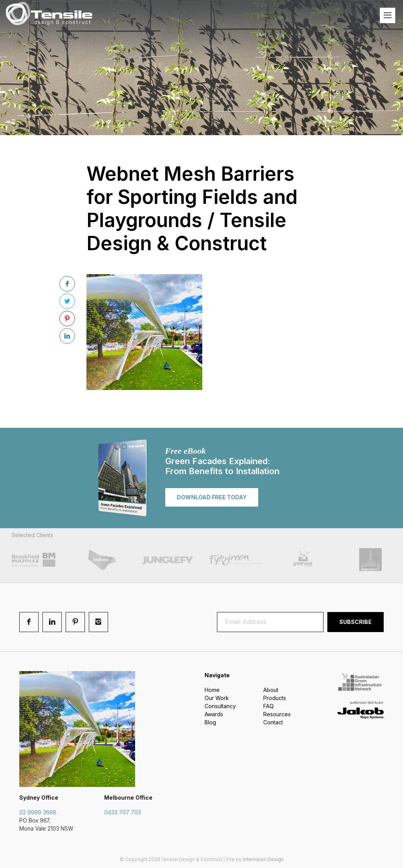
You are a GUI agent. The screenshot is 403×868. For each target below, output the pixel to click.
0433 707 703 (123, 812)
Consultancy (220, 706)
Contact (273, 722)
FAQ (268, 706)
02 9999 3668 (38, 812)
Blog (210, 722)
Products (275, 698)
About (271, 690)
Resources (277, 714)
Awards (214, 714)
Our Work (217, 698)
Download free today (212, 497)
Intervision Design (263, 859)
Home (212, 690)
